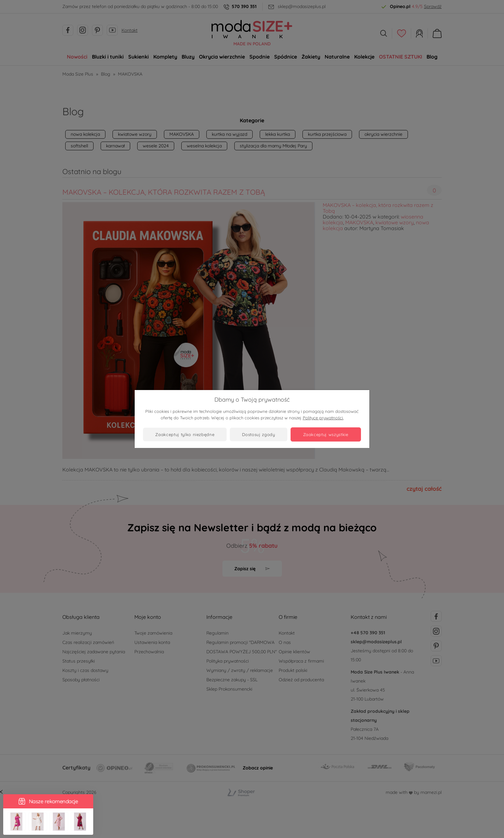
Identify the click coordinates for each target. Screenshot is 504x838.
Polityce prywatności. (323, 418)
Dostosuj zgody (258, 434)
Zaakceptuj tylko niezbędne (185, 434)
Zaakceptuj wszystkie (326, 434)
